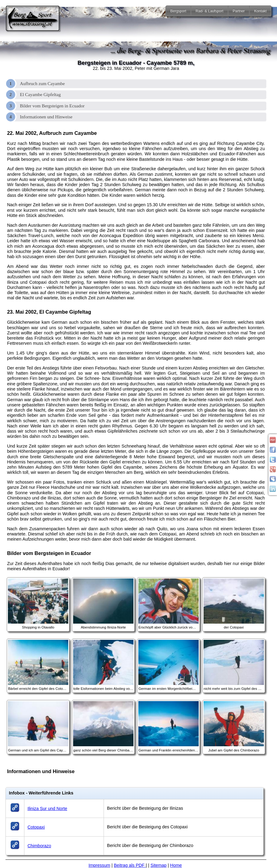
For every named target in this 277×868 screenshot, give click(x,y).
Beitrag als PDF (130, 865)
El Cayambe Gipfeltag (40, 95)
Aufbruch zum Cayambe (42, 84)
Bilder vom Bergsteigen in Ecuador (52, 106)
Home (176, 865)
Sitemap (159, 865)
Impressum (99, 865)
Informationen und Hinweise (46, 117)
